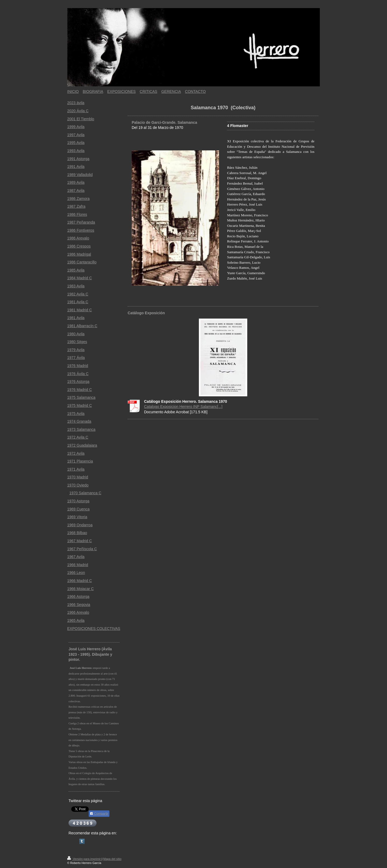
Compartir (99, 814)
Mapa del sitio (112, 859)
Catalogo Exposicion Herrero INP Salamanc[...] (183, 407)
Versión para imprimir (84, 859)
